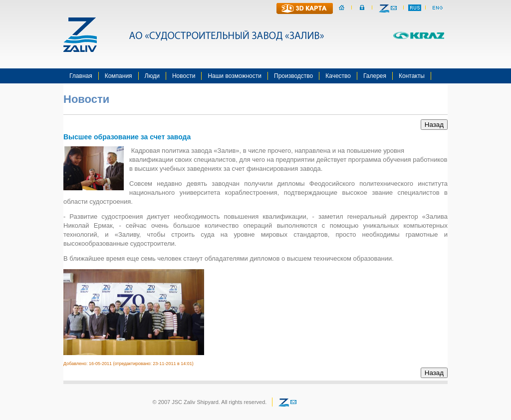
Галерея (375, 76)
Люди (152, 76)
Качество (338, 76)
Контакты (412, 76)
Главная (81, 76)
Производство (293, 76)
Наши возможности (235, 76)
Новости (184, 76)
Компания (119, 76)
